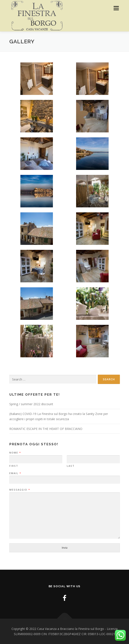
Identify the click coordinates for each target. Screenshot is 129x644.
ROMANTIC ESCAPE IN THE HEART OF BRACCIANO (46, 429)
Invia (65, 548)
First (14, 466)
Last (71, 466)
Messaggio (20, 490)
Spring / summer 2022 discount (31, 404)
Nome (15, 453)
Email (15, 473)
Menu (116, 8)
